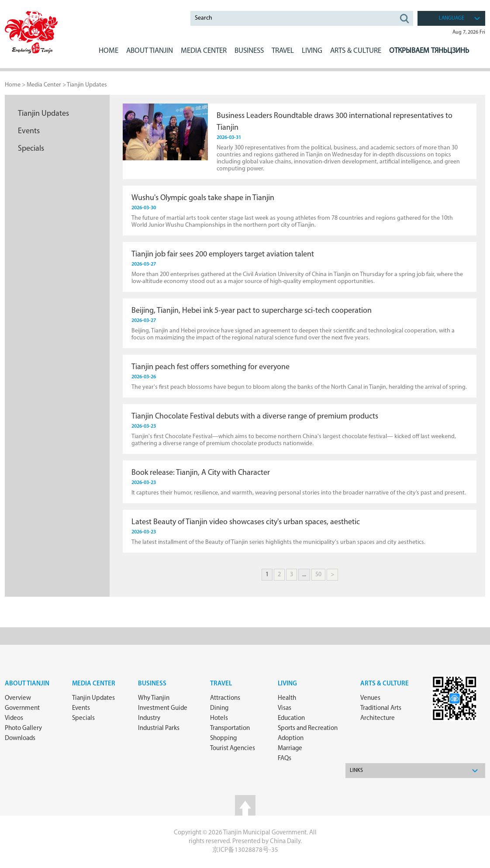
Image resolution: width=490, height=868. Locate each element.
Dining (219, 708)
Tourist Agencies (233, 749)
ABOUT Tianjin (150, 51)
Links (356, 771)
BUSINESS (249, 51)
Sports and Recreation (308, 728)
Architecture (378, 718)
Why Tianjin (154, 698)
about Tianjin (27, 684)
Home (109, 51)
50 (318, 575)
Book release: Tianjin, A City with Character (201, 473)
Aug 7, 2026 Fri (469, 32)
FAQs (285, 759)
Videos (14, 718)
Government (22, 708)
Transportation (230, 728)
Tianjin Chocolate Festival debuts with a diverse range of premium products (255, 417)
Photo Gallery (23, 728)
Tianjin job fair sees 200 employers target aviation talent (223, 254)
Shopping (223, 738)
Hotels (219, 718)
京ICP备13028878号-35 (245, 850)
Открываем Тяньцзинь (429, 51)
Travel (283, 51)
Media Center (94, 684)
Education (291, 718)
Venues (370, 698)
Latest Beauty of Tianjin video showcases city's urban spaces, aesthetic (246, 522)
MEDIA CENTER (204, 51)
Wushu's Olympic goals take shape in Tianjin (203, 198)
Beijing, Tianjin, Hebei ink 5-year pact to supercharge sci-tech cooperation (252, 311)
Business (152, 684)
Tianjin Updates (87, 85)
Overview (18, 698)
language (452, 18)
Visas (285, 708)
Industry (149, 718)
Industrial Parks (159, 728)
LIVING (312, 51)
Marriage (290, 749)
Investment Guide (163, 708)
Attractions (225, 698)
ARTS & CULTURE (356, 51)
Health (287, 698)
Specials (31, 149)
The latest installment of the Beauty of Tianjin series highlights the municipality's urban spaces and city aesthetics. (278, 542)
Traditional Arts (381, 708)
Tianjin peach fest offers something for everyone (210, 367)
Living (287, 684)
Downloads (20, 738)
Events (29, 131)
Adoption (291, 738)
